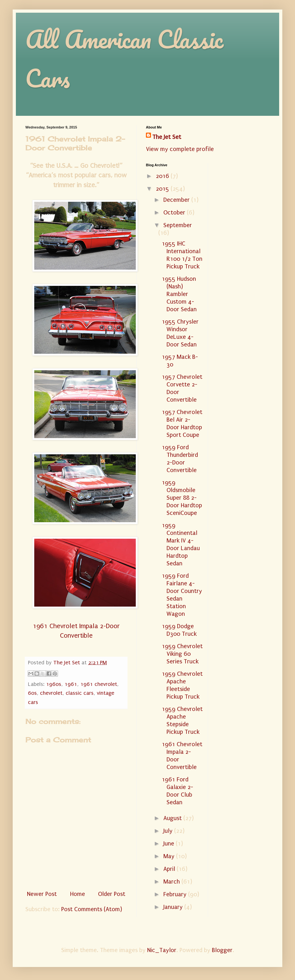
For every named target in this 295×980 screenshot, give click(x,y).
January (174, 907)
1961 (71, 684)
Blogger (222, 950)
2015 (163, 189)
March (172, 882)
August (173, 818)
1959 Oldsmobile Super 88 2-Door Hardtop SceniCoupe (182, 498)
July (169, 831)
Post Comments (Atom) (92, 909)
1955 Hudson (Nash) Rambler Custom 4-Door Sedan (179, 294)
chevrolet (51, 693)
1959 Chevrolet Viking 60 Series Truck (182, 654)
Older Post (112, 894)
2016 (163, 176)
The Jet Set (167, 137)
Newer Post (42, 894)
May (170, 856)
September (178, 225)
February (176, 894)
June (170, 844)
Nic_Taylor (162, 950)
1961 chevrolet (99, 684)
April (170, 869)
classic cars (80, 693)
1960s (54, 684)
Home (78, 894)
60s (32, 693)
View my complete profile (180, 149)
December (177, 200)
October (175, 213)
